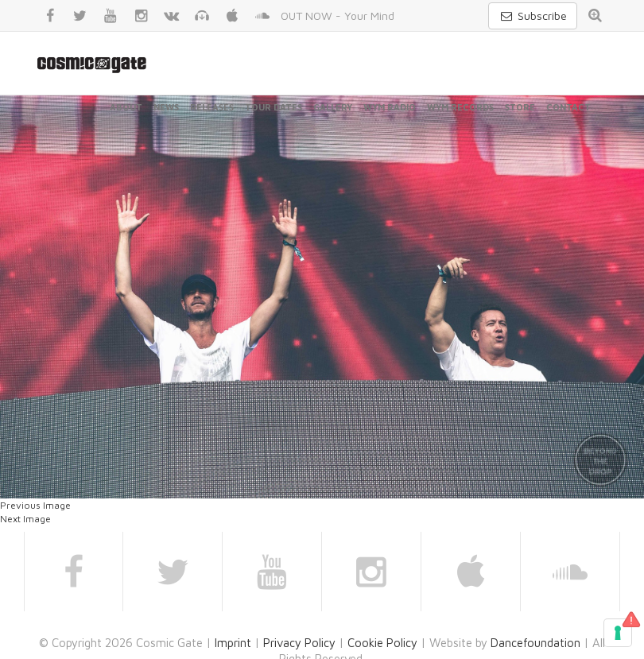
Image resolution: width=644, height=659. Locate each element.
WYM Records (460, 107)
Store (520, 107)
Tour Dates (274, 107)
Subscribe (533, 16)
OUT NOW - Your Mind (338, 16)
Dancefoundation (535, 643)
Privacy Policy (299, 643)
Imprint (233, 643)
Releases (212, 107)
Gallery (333, 107)
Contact (568, 107)
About (126, 107)
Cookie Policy (382, 643)
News (166, 107)
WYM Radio (390, 107)
